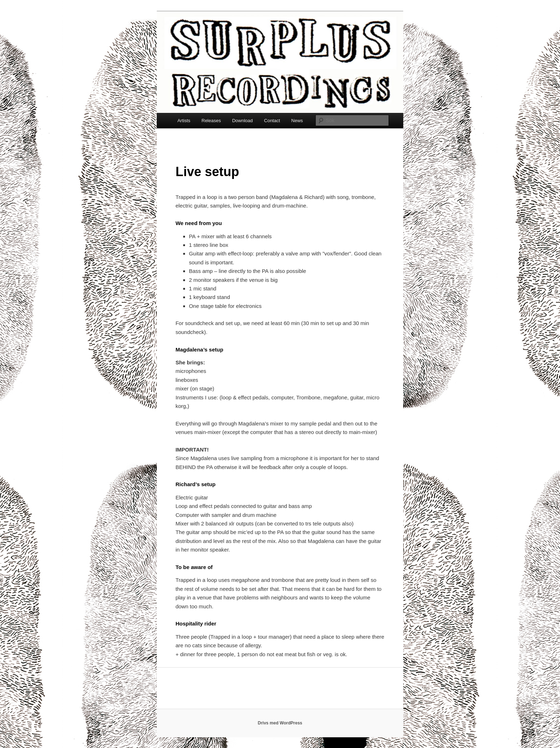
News (297, 121)
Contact (272, 121)
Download (242, 121)
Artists (184, 121)
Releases (211, 121)
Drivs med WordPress (280, 723)
